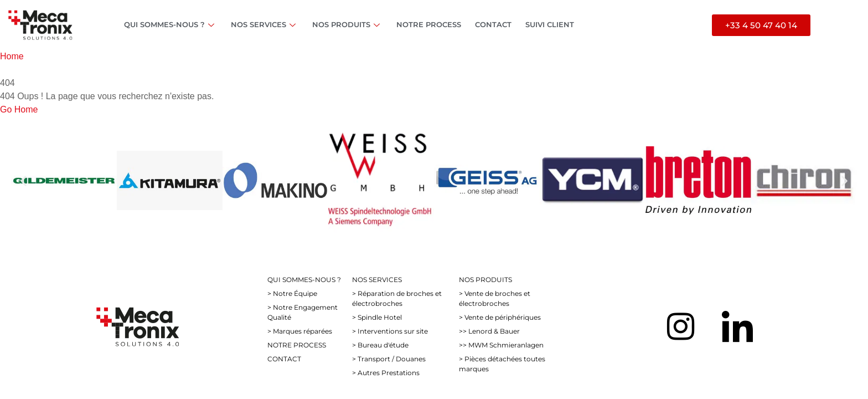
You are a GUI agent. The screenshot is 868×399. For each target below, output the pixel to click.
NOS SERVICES (265, 24)
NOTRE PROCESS (429, 24)
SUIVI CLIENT (550, 24)
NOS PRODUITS (347, 24)
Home (12, 56)
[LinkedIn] (737, 326)
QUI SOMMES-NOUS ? (170, 24)
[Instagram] (681, 326)
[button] (24, 180)
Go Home (19, 109)
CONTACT (493, 24)
